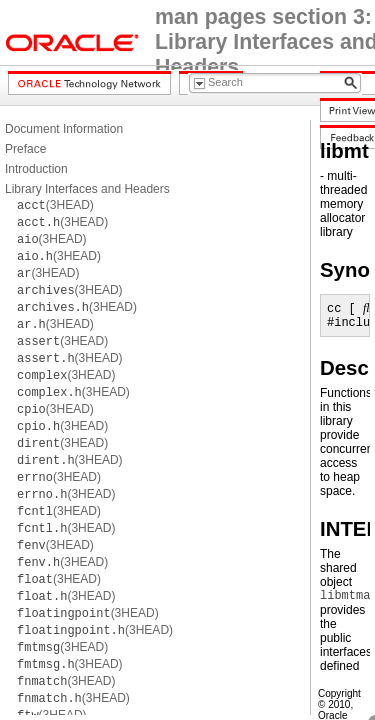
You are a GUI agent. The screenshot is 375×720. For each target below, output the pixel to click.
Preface (25, 149)
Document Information (64, 129)
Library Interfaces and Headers (87, 189)
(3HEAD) (55, 205)
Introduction (36, 169)
